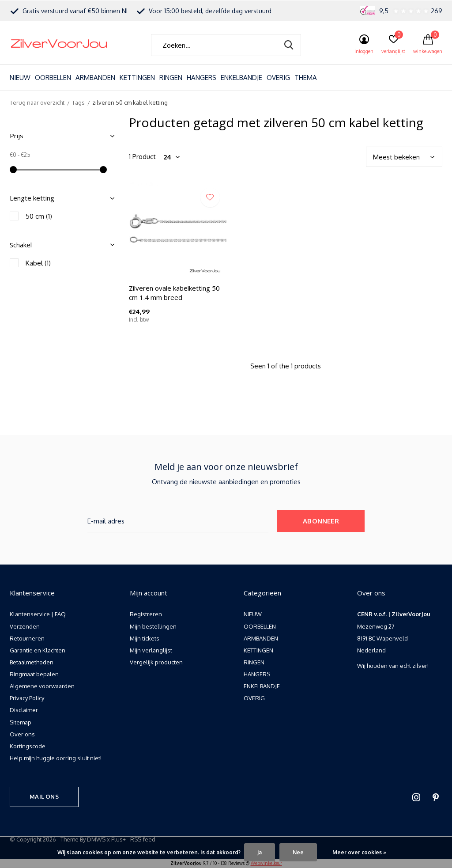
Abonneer (321, 521)
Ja (260, 852)
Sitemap (21, 722)
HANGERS (202, 78)
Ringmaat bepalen (34, 674)
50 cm (39, 216)
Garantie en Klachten (38, 650)
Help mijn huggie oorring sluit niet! (56, 758)
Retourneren (27, 638)
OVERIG (278, 78)
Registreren (146, 614)
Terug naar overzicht (37, 102)
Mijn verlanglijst (151, 650)
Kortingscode (28, 746)
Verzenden (25, 626)
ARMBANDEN (95, 78)
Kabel (38, 263)
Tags (78, 102)
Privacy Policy (27, 698)
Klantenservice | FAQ (38, 614)
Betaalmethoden (32, 662)
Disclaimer (24, 710)
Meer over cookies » (359, 852)
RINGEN (171, 78)
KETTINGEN (137, 78)
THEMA (306, 78)
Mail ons (44, 796)
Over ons (22, 734)
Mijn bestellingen (153, 626)
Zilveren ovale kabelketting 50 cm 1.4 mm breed (174, 293)
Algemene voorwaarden (42, 686)
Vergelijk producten (156, 662)
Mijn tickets (145, 638)
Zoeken (289, 45)
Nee (298, 852)
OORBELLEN (53, 78)
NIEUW (20, 78)
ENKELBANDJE (241, 78)
